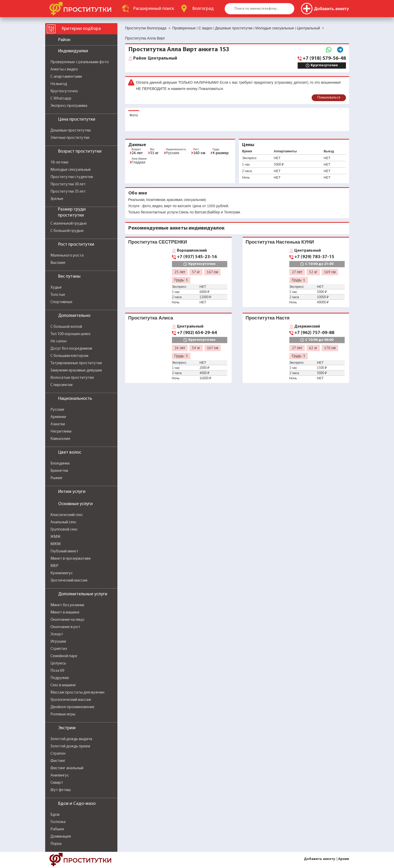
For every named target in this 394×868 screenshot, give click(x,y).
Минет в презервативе (71, 559)
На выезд (59, 84)
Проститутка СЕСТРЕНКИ (158, 242)
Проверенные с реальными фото (80, 62)
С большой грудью (67, 231)
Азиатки (58, 424)
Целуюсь (58, 663)
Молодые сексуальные (71, 170)
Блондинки (60, 464)
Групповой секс (64, 530)
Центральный (155, 58)
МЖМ (55, 544)
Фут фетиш (61, 790)
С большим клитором (69, 356)
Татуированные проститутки (76, 363)
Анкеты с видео (64, 69)
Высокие (58, 263)
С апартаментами (66, 77)
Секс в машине (63, 685)
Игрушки (58, 642)
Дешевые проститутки (71, 130)
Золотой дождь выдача (71, 739)
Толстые (58, 295)
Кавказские (60, 439)
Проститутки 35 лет (68, 192)
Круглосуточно (64, 91)
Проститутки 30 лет (68, 184)
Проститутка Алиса (151, 318)
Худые (56, 288)
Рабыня (57, 829)
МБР (54, 566)
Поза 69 (57, 671)
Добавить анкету (319, 859)
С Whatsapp (61, 99)
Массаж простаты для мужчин (77, 693)
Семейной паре (64, 656)
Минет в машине (65, 612)
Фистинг (58, 761)
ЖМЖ (55, 537)
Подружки (60, 678)
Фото (134, 115)
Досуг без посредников (71, 349)
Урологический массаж (71, 700)
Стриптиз (59, 649)
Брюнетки (59, 471)
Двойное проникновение (72, 707)
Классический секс (67, 515)
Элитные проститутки (70, 138)
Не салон (58, 341)
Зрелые (57, 199)
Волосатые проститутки (72, 378)
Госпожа (58, 822)
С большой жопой (66, 327)
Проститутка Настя (268, 318)
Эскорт (57, 634)
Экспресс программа (69, 106)
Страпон (58, 754)
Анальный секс (63, 522)
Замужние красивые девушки (76, 370)
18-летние (59, 162)
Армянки (58, 417)
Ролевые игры (63, 714)
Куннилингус (62, 573)
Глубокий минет (64, 551)
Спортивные (61, 302)
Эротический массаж (69, 580)
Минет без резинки (67, 605)
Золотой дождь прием (70, 746)
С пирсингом (61, 385)
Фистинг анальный (67, 768)
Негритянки (61, 432)
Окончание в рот (65, 627)
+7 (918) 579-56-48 (324, 58)
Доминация (61, 837)
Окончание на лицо (67, 620)
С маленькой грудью (69, 224)
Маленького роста (67, 256)
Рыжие (56, 478)
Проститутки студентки (72, 177)
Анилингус (60, 775)
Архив (344, 859)
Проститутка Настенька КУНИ (280, 242)
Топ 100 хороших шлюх (70, 334)
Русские (57, 410)
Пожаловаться (329, 98)
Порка (56, 844)
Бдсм (55, 815)
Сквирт (57, 783)
